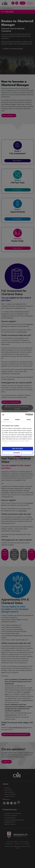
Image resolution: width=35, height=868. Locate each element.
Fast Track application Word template (14, 555)
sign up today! (22, 332)
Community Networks (10, 794)
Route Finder (17, 248)
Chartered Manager (7, 8)
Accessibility (26, 844)
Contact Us (8, 788)
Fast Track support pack (24, 554)
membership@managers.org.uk (18, 728)
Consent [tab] (6, 419)
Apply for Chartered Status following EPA (15, 734)
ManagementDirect (10, 822)
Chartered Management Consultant (14, 820)
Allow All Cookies (17, 448)
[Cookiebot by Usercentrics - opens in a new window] (25, 415)
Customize (18, 453)
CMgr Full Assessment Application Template (18, 408)
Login (22, 3)
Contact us (6, 762)
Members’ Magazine (10, 824)
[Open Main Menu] (13, 3)
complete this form (27, 700)
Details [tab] (18, 419)
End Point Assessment (11, 816)
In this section (9, 12)
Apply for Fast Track (5, 552)
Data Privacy (18, 844)
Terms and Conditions (12, 842)
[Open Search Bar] (17, 3)
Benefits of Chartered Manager (13, 49)
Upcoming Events (9, 792)
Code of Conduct (24, 842)
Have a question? (8, 116)
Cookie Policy (9, 844)
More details (17, 161)
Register (30, 3)
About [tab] (29, 419)
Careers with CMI (9, 796)
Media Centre (8, 790)
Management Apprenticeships (13, 813)
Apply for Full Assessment (11, 402)
